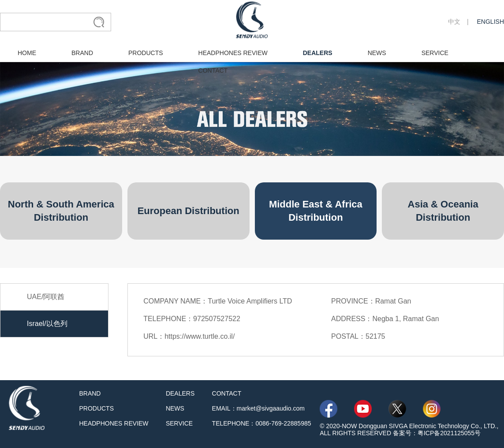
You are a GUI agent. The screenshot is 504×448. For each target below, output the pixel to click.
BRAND (82, 53)
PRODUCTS (146, 53)
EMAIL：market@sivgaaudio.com (258, 408)
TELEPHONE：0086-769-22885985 (262, 423)
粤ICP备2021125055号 (449, 433)
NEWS (377, 53)
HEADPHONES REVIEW (233, 53)
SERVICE (435, 53)
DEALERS (318, 53)
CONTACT (213, 70)
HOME (27, 53)
